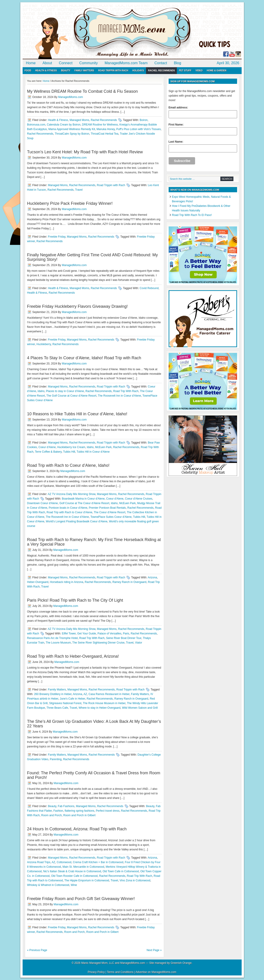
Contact (161, 63)
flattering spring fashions (79, 811)
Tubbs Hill (69, 452)
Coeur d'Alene (47, 447)
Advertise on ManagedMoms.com (156, 972)
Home (31, 63)
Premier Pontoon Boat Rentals (107, 508)
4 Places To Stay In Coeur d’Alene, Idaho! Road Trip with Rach (84, 358)
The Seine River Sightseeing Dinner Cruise (98, 643)
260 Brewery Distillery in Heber (53, 694)
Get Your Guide (87, 634)
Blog (178, 63)
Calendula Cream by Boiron (64, 125)
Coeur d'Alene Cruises (139, 499)
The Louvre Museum (58, 643)
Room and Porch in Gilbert (79, 815)
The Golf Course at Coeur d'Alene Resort (71, 396)
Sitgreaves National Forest (65, 703)
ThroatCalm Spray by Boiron (72, 134)
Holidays (138, 71)
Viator (139, 643)
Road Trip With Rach (126, 391)
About (47, 63)
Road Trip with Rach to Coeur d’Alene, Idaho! (68, 465)
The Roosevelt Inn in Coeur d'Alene (119, 396)
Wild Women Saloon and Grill (140, 708)
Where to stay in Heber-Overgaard (99, 708)
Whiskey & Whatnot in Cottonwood (48, 885)
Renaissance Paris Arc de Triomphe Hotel (52, 638)
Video (199, 71)
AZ (85, 694)
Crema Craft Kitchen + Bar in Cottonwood (98, 862)
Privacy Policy (96, 972)
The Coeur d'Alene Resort (110, 512)
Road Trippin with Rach (113, 71)
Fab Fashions (66, 806)
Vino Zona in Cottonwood (135, 880)
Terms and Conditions (120, 972)
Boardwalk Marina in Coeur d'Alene (83, 499)
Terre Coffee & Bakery (48, 452)
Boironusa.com (36, 125)
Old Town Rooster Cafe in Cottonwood (74, 876)
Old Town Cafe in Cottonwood (121, 871)
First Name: (203, 129)
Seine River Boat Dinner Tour (124, 638)
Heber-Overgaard (38, 582)
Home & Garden (217, 71)
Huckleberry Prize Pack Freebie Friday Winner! (70, 203)
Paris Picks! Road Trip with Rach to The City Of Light (75, 600)
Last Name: (203, 146)
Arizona (152, 577)
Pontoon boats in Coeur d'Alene (68, 508)
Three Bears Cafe (57, 708)
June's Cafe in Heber (72, 699)
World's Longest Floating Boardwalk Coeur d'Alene (77, 521)
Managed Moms (79, 120)
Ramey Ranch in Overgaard (129, 582)
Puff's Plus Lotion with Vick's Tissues (139, 129)
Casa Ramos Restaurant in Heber (109, 694)
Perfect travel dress (108, 811)
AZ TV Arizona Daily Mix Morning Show (72, 494)
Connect (66, 63)
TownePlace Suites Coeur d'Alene (111, 517)
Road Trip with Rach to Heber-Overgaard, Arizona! (73, 656)
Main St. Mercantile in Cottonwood (83, 867)
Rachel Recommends (162, 71)
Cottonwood (64, 862)
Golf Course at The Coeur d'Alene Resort (84, 503)
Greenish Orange (181, 963)
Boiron (144, 120)
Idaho (41, 391)
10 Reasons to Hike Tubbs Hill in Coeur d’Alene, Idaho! (77, 414)
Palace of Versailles (109, 634)
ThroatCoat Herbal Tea (105, 134)
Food (28, 71)
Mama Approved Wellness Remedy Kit (72, 129)
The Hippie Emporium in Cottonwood (87, 880)
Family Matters (84, 71)
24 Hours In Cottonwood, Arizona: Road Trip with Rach (77, 829)
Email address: (203, 112)
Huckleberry (44, 344)
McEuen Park (103, 447)
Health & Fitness (46, 71)
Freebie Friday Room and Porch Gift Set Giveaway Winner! (81, 899)
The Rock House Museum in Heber (104, 703)
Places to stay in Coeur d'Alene (65, 391)
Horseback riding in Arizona (67, 582)
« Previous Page (37, 950)
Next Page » (154, 950)
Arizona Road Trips (39, 862)
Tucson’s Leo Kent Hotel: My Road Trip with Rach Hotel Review (85, 152)
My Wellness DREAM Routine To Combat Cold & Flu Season (83, 91)
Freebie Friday (57, 237)
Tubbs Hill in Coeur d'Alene (93, 452)
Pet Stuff (185, 71)
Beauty (66, 71)
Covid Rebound (149, 288)
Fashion (58, 811)
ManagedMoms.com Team (126, 63)
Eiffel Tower (69, 634)
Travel (79, 190)
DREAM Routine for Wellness (100, 125)
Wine (74, 885)
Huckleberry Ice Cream (71, 447)
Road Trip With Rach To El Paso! (192, 215)
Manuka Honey (106, 129)
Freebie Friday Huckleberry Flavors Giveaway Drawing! (77, 306)
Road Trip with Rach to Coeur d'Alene (69, 512)
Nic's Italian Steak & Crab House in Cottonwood (72, 871)
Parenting (56, 759)
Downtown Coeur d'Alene (43, 503)
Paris (126, 634)
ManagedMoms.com (75, 32)
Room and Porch (52, 815)
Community (89, 63)
